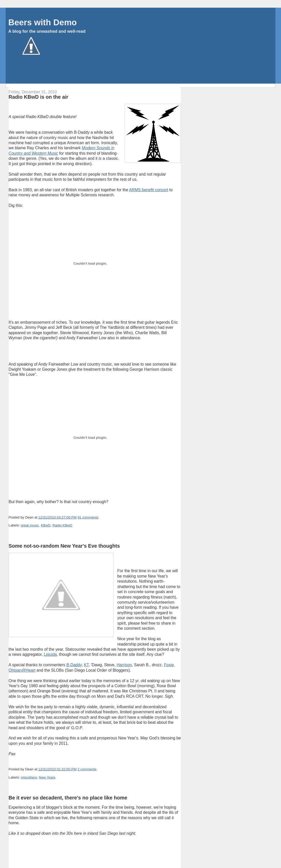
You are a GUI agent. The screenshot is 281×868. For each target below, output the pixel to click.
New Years (47, 777)
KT (86, 665)
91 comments (88, 517)
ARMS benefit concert (149, 190)
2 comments (87, 769)
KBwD (46, 525)
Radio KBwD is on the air (39, 97)
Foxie (169, 665)
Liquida (50, 654)
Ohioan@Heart (22, 670)
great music (30, 525)
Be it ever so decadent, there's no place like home (68, 798)
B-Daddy (74, 665)
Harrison (124, 665)
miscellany (29, 777)
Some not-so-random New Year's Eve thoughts (64, 546)
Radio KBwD (62, 525)
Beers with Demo (43, 22)
